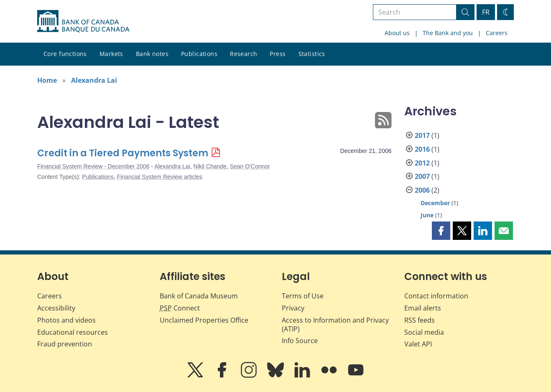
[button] (441, 231)
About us (397, 33)
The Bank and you (448, 33)
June (427, 215)
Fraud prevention (65, 344)
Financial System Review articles (159, 177)
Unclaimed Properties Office (204, 320)
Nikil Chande (210, 166)
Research (244, 54)
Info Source (300, 341)
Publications (199, 54)
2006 (422, 190)
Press (278, 54)
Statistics (312, 54)
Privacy (293, 308)
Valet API (418, 344)
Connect (180, 308)
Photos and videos (66, 320)
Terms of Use (303, 296)
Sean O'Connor (250, 166)
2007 (422, 176)
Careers (497, 33)
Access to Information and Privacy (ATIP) (335, 325)
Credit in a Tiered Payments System (123, 153)
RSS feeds (420, 320)
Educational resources (73, 332)
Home (47, 80)
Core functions (65, 54)
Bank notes (152, 54)
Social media (424, 332)
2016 (422, 149)
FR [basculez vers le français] (486, 12)
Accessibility (56, 308)
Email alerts (423, 308)
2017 (422, 135)
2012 (422, 163)
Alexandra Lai (94, 80)
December (435, 203)
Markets (111, 54)
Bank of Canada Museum (199, 296)
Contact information (436, 296)
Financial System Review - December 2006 (93, 166)
